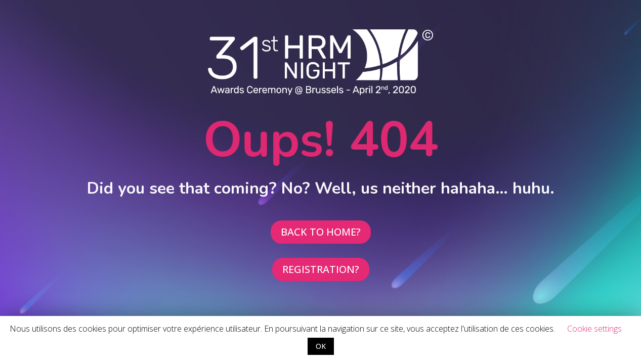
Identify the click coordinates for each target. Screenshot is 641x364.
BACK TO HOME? (321, 232)
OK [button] (321, 346)
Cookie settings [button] (594, 329)
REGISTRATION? (321, 269)
